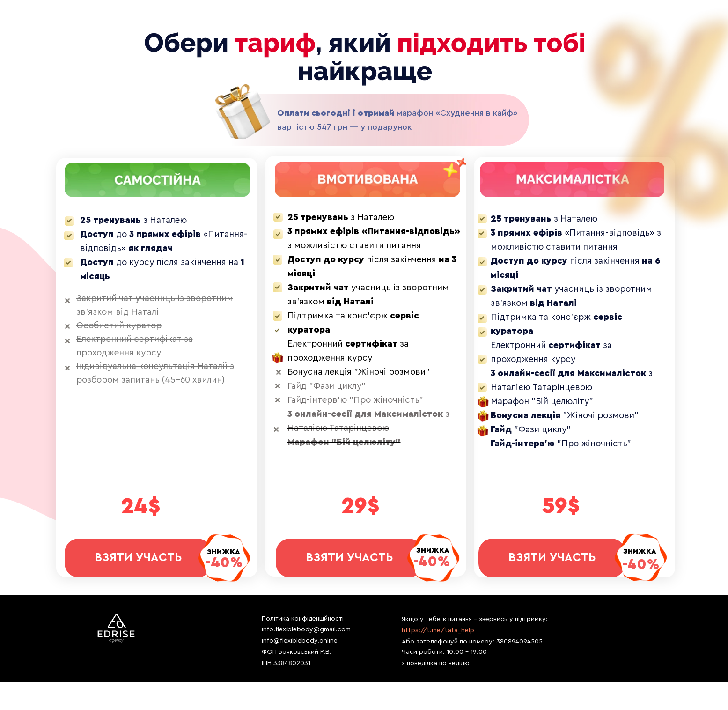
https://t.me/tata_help (438, 630)
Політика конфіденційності (303, 619)
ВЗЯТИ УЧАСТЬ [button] (552, 558)
